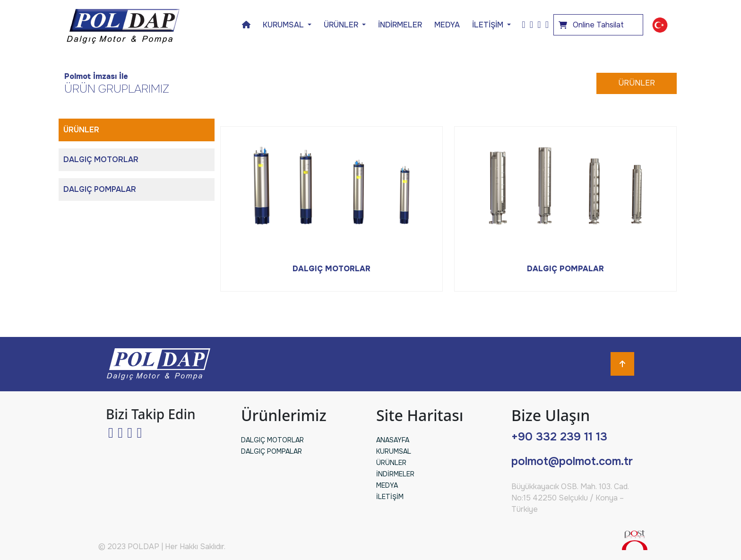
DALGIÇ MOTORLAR (101, 159)
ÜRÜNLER (637, 83)
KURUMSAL (394, 451)
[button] (660, 25)
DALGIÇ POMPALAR (100, 189)
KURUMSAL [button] (284, 25)
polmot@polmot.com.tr (572, 461)
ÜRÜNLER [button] (342, 25)
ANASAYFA (393, 440)
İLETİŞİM (489, 25)
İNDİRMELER (400, 25)
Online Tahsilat (591, 25)
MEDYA (447, 25)
